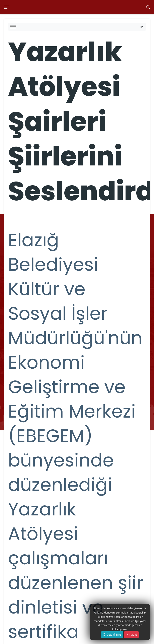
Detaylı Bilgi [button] (112, 634)
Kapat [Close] (131, 634)
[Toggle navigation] (142, 27)
